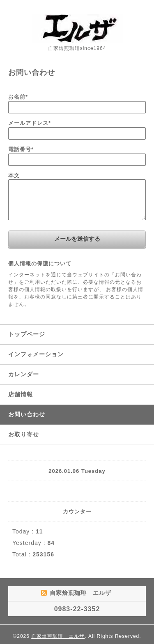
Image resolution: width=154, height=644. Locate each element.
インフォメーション (36, 354)
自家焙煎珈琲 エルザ (58, 636)
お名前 (18, 97)
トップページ (27, 334)
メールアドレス (30, 123)
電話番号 (21, 149)
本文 (14, 175)
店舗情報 (21, 394)
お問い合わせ (27, 414)
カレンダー (24, 374)
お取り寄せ (24, 434)
